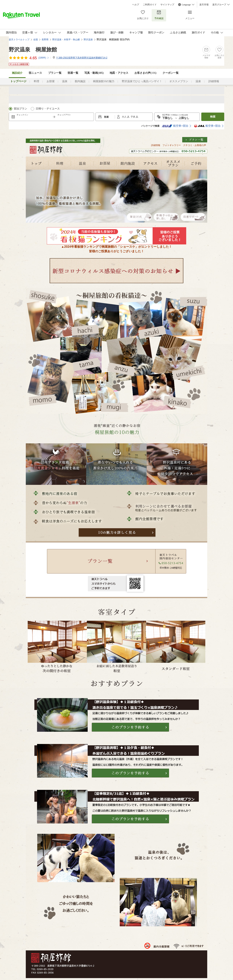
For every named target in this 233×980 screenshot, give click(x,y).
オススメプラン (179, 81)
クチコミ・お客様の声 (195, 145)
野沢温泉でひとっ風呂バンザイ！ (142, 81)
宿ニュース (35, 73)
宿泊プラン (20, 109)
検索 (213, 117)
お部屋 (51, 81)
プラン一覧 (55, 73)
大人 (124, 117)
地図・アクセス (119, 73)
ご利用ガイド (150, 5)
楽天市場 (204, 5)
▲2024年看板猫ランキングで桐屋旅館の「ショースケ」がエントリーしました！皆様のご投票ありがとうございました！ (117, 247)
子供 (133, 117)
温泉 (65, 81)
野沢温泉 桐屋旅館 (33, 50)
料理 (36, 81)
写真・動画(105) (94, 73)
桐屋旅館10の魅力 (104, 81)
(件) (44, 58)
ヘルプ (136, 5)
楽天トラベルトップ (19, 40)
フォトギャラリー (172, 145)
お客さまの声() (145, 73)
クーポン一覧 (171, 73)
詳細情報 (214, 81)
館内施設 (80, 81)
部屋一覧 (73, 73)
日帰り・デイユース (48, 109)
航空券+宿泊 (175, 126)
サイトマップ (167, 5)
